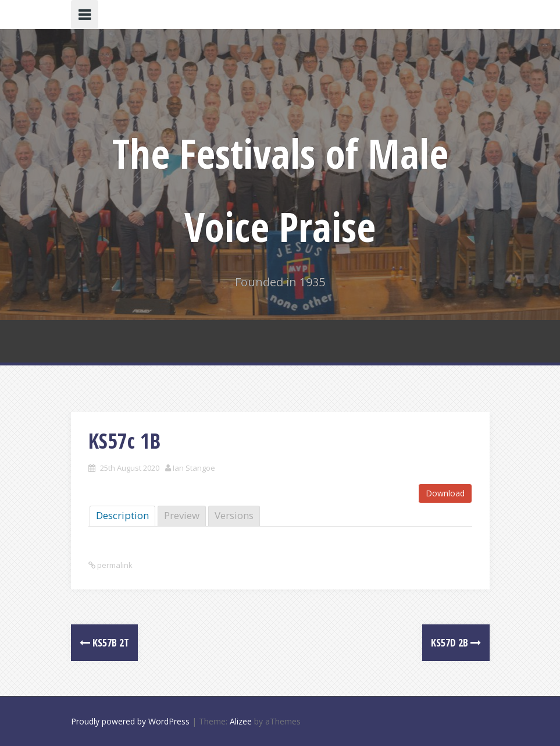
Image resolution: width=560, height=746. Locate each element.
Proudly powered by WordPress (130, 721)
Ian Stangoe (194, 468)
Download (445, 493)
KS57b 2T (104, 642)
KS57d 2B (456, 642)
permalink (114, 565)
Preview (182, 515)
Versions (234, 515)
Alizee (241, 721)
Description (122, 515)
